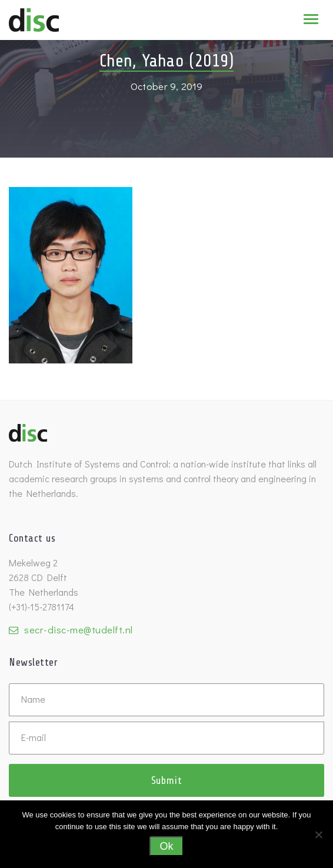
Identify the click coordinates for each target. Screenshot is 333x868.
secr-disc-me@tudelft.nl (79, 630)
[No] (318, 834)
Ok (166, 846)
